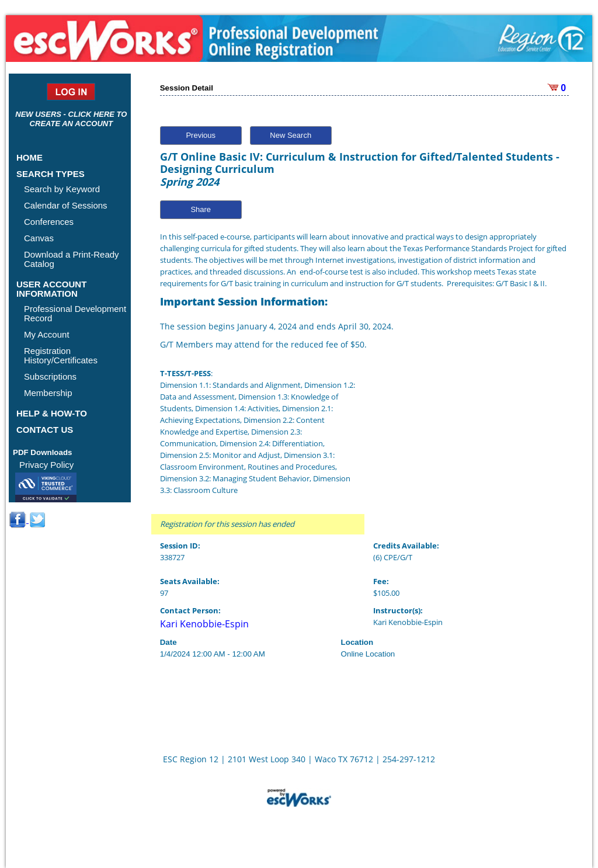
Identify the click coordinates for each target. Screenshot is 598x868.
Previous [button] (201, 135)
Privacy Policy (46, 465)
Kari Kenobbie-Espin (204, 624)
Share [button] (201, 209)
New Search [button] (291, 135)
